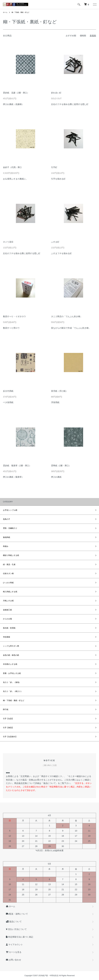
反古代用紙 (8, 391)
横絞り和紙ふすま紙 (11, 555)
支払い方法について (16, 929)
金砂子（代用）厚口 (12, 167)
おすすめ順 (71, 36)
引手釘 (54, 167)
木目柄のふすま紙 (10, 664)
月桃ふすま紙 (8, 601)
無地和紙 (7, 537)
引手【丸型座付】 (10, 737)
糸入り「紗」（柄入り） (13, 691)
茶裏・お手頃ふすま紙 (12, 673)
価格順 (83, 36)
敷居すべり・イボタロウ (14, 316)
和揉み (6, 546)
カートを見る (14, 952)
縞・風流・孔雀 (9, 564)
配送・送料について (17, 914)
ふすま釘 (55, 242)
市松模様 (7, 637)
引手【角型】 (8, 728)
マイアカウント (14, 945)
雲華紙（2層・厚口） (61, 466)
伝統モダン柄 (8, 574)
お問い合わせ (14, 960)
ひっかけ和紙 (8, 583)
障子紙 (6, 709)
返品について (14, 922)
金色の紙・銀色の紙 (11, 655)
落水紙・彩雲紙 (9, 628)
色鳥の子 (7, 519)
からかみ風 (7, 619)
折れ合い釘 (56, 93)
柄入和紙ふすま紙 (10, 592)
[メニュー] (95, 4)
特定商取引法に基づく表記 (20, 937)
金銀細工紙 (7, 610)
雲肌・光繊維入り (10, 528)
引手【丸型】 (8, 719)
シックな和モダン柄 (11, 646)
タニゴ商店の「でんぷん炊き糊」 (67, 316)
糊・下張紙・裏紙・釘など (20, 12)
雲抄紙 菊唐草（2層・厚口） (17, 466)
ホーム (5, 12)
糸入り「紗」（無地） (12, 682)
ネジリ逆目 (8, 242)
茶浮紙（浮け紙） (59, 391)
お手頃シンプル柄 (10, 510)
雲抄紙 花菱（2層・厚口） (16, 93)
